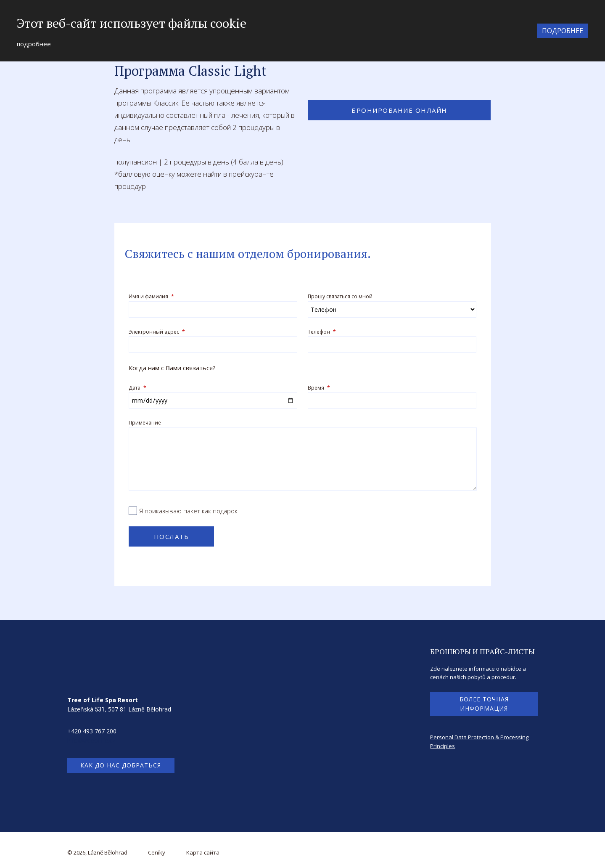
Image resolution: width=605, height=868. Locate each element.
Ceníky (157, 851)
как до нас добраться (121, 764)
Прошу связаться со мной (340, 296)
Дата (137, 386)
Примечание (145, 421)
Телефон (322, 331)
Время (319, 386)
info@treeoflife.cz (91, 739)
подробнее (34, 44)
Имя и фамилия (151, 296)
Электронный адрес (157, 331)
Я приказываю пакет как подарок (188, 509)
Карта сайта (203, 851)
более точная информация (484, 702)
